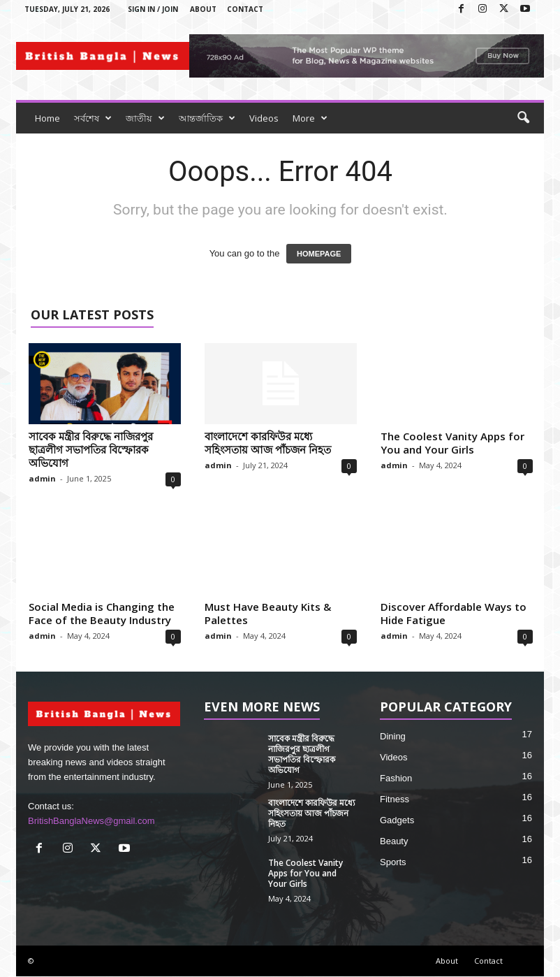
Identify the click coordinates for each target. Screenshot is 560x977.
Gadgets (397, 820)
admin (42, 478)
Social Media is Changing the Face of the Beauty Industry (102, 613)
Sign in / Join (153, 9)
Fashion (396, 778)
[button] (523, 118)
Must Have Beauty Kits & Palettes (268, 613)
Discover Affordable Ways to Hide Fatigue (454, 613)
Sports (393, 862)
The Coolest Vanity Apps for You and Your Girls (452, 443)
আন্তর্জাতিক (207, 118)
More (310, 118)
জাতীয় (145, 118)
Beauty (394, 841)
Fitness (395, 799)
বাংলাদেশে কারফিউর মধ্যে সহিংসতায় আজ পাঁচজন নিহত (268, 443)
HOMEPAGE (319, 254)
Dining (393, 736)
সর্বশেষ (93, 118)
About (203, 9)
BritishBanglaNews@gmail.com (91, 821)
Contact (245, 9)
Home (47, 118)
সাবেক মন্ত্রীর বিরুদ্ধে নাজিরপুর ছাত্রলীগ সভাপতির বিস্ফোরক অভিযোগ (91, 449)
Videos (264, 118)
